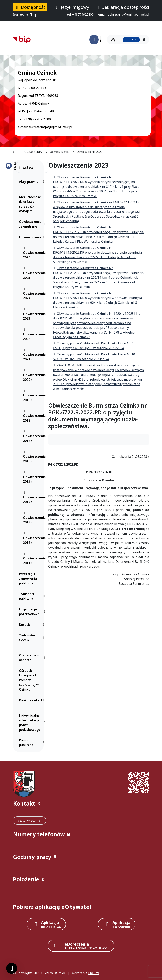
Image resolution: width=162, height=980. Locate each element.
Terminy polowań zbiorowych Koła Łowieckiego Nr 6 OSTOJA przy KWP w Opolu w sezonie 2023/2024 (93, 346)
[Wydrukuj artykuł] (137, 440)
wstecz (26, 167)
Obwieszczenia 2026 (34, 253)
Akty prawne (33, 182)
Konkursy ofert (33, 700)
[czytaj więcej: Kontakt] (30, 820)
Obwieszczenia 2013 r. (34, 518)
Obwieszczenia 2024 (34, 294)
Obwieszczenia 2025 (34, 273)
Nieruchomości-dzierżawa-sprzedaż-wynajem (33, 204)
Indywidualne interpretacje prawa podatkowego (33, 723)
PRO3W (94, 973)
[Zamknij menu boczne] (11, 166)
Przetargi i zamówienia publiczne (33, 578)
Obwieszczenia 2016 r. (34, 457)
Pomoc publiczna (33, 742)
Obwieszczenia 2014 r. (34, 498)
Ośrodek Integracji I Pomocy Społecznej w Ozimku (33, 680)
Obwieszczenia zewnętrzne (33, 224)
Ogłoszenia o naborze (33, 658)
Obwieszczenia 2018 (34, 416)
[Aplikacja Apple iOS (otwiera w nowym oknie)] (46, 924)
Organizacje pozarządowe (33, 612)
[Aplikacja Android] (117, 924)
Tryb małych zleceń (33, 638)
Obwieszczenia (33, 237)
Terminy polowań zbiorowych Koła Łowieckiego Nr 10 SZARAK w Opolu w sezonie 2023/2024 (94, 357)
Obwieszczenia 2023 (34, 314)
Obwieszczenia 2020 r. (34, 375)
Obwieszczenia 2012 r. (34, 538)
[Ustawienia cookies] (12, 968)
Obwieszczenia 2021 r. (34, 355)
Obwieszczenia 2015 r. (34, 477)
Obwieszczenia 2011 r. (34, 559)
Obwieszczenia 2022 (34, 335)
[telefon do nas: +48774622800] (83, 15)
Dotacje (33, 625)
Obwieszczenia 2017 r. (34, 436)
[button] (81, 804)
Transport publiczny (33, 596)
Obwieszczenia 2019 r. (34, 396)
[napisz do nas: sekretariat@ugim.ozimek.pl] (128, 15)
